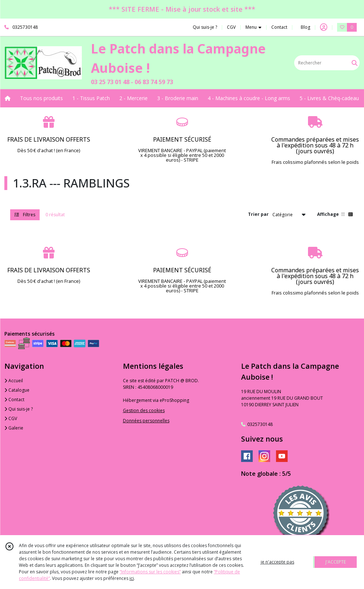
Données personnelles (146, 421)
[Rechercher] (355, 63)
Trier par (258, 214)
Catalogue (17, 390)
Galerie (14, 428)
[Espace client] (324, 27)
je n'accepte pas (277, 562)
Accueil (14, 381)
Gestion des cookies (144, 410)
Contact (279, 27)
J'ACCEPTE (336, 562)
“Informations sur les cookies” (150, 572)
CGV (11, 418)
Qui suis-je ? (19, 409)
